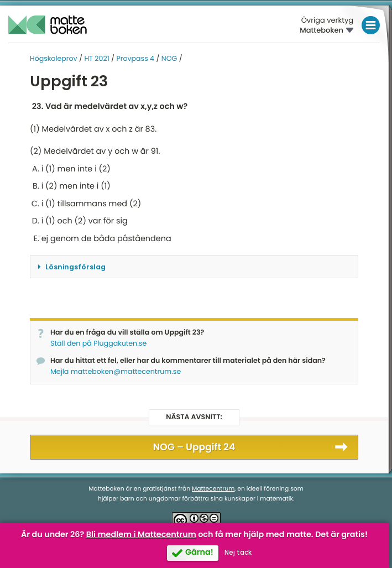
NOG (169, 59)
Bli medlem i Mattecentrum (141, 535)
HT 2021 (96, 59)
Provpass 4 (135, 59)
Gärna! (199, 553)
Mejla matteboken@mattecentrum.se (116, 372)
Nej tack (238, 553)
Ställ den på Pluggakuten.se (98, 344)
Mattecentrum (213, 489)
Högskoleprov (54, 59)
